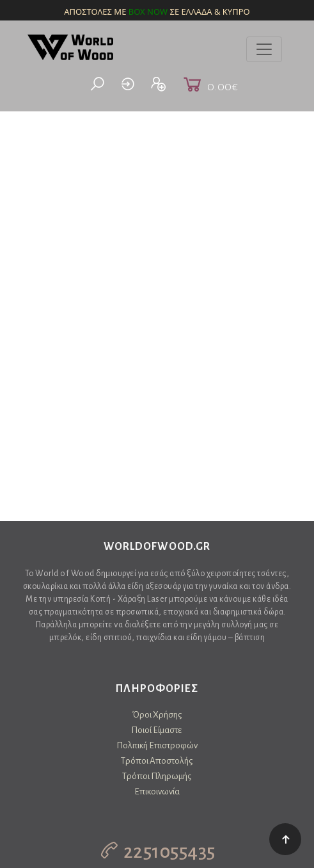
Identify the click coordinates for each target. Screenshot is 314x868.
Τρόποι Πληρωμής (157, 776)
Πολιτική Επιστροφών (157, 745)
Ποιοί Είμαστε (157, 730)
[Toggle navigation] (264, 49)
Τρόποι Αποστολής (157, 761)
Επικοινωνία (157, 792)
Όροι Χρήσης (157, 715)
